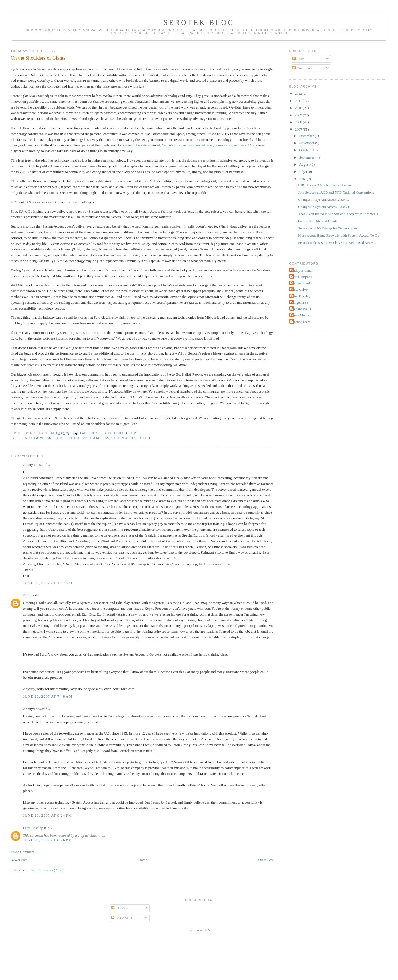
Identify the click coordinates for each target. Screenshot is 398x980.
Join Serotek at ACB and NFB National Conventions (336, 192)
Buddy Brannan (302, 270)
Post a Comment (22, 852)
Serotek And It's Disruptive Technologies (328, 228)
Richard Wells (301, 309)
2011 (299, 101)
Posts (298, 59)
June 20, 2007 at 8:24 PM (47, 815)
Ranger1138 (299, 303)
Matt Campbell (302, 277)
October (305, 150)
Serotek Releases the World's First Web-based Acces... (337, 243)
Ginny (28, 595)
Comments (302, 68)
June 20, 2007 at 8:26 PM (47, 840)
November (307, 143)
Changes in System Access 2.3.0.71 (324, 207)
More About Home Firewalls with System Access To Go (339, 235)
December (307, 136)
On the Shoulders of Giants (38, 58)
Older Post (266, 860)
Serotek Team (301, 322)
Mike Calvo (35, 438)
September (307, 157)
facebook (89, 433)
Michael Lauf (300, 283)
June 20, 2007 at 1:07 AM (48, 583)
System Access (95, 438)
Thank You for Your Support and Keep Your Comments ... (340, 214)
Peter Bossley (33, 828)
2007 (299, 129)
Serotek (72, 438)
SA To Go (54, 438)
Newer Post (19, 860)
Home (143, 860)
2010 (299, 108)
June (303, 179)
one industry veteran (137, 145)
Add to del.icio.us (121, 433)
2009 (299, 115)
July (303, 172)
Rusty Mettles (301, 315)
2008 (299, 122)
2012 (299, 93)
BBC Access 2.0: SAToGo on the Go (325, 185)
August (305, 164)
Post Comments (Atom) (48, 870)
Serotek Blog (199, 23)
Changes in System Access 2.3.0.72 (324, 200)
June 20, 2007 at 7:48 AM (48, 696)
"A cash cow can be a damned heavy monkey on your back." (205, 145)
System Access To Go (131, 438)
